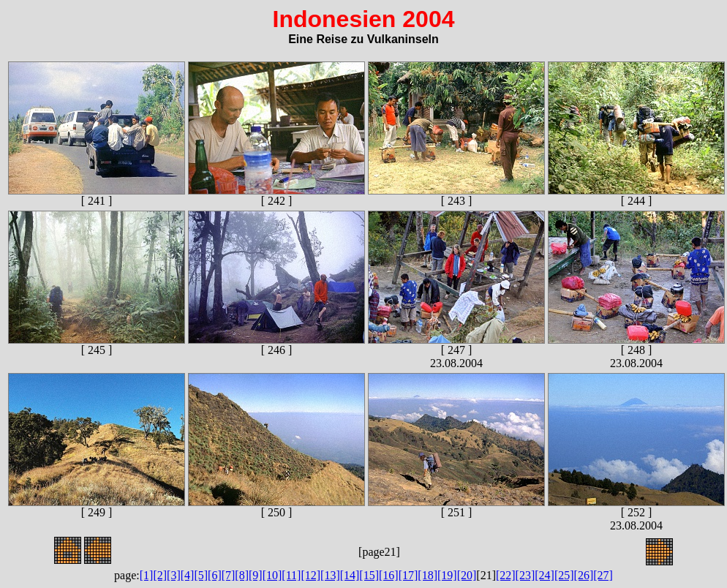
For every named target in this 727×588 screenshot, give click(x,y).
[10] (272, 575)
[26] (584, 575)
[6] (215, 575)
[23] (526, 575)
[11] (291, 575)
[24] (545, 575)
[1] (147, 575)
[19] (447, 575)
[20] (467, 575)
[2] (160, 575)
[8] (242, 575)
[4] (188, 575)
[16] (389, 575)
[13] (330, 575)
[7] (229, 575)
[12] (310, 575)
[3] (174, 575)
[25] (564, 575)
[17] (408, 575)
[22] (506, 575)
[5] (201, 575)
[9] (256, 575)
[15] (369, 575)
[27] (603, 575)
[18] (427, 575)
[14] (350, 575)
